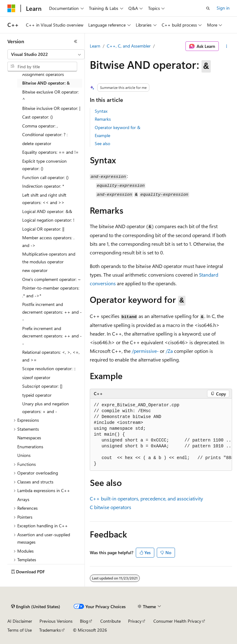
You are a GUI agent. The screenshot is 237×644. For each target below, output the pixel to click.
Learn (95, 46)
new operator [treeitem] (35, 270)
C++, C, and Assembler (129, 46)
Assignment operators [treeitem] (43, 74)
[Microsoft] (11, 8)
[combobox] (46, 54)
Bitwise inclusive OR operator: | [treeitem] (51, 108)
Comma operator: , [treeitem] (40, 126)
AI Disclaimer (20, 621)
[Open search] (208, 8)
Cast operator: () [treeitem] (37, 117)
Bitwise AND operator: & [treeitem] (46, 83)
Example (102, 135)
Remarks (103, 119)
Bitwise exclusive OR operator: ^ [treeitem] (50, 96)
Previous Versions (56, 621)
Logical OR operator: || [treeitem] (43, 229)
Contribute (110, 621)
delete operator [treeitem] (37, 143)
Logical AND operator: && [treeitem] (47, 211)
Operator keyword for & (118, 127)
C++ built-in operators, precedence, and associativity (146, 498)
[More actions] (227, 46)
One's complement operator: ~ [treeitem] (52, 279)
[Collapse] (76, 41)
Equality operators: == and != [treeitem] (50, 152)
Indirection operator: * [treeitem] (43, 186)
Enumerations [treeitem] (30, 447)
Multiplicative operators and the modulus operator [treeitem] (49, 258)
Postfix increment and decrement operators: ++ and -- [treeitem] (52, 312)
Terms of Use (20, 630)
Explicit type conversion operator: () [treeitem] (44, 165)
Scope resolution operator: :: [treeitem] (49, 368)
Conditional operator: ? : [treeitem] (45, 134)
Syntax (101, 111)
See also (102, 143)
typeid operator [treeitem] (37, 395)
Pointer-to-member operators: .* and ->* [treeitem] (51, 292)
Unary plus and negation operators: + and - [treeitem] (46, 408)
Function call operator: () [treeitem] (45, 177)
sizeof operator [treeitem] (36, 377)
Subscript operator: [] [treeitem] (42, 386)
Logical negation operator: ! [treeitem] (48, 220)
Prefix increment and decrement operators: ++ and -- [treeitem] (52, 336)
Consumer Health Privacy (177, 621)
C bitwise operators (110, 507)
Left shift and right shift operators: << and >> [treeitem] (44, 199)
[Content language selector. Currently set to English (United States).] (36, 607)
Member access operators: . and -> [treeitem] (48, 241)
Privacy (135, 621)
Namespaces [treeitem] (29, 438)
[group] (161, 435)
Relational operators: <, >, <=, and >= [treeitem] (51, 356)
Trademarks (50, 630)
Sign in (223, 8)
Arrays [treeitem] (23, 499)
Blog (84, 621)
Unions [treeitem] (24, 455)
